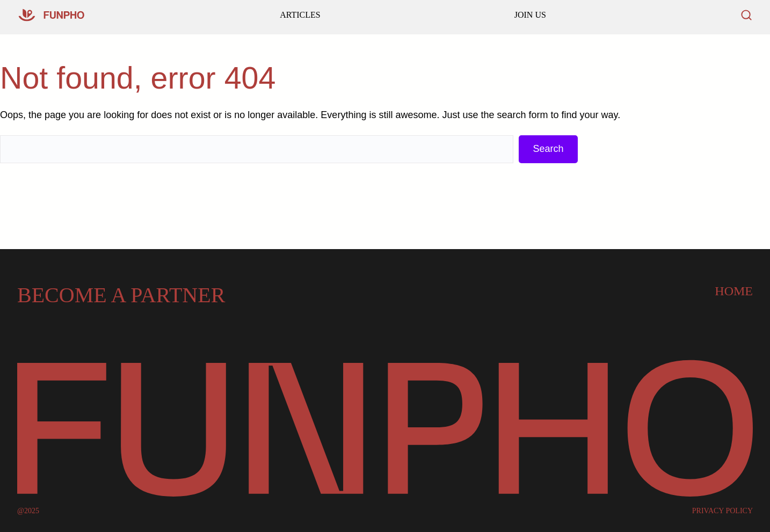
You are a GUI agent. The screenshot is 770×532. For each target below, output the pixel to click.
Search (548, 149)
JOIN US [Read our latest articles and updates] (530, 15)
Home (734, 291)
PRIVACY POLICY (722, 511)
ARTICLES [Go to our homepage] (300, 15)
